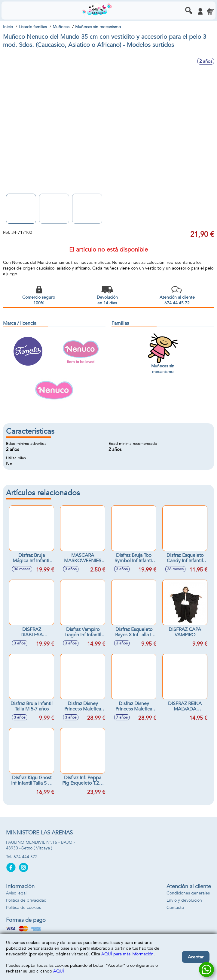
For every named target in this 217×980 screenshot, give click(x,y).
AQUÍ (59, 971)
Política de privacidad (26, 900)
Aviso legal (16, 893)
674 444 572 (26, 857)
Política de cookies (23, 908)
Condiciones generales (188, 893)
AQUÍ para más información (127, 954)
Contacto (175, 908)
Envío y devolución (184, 900)
